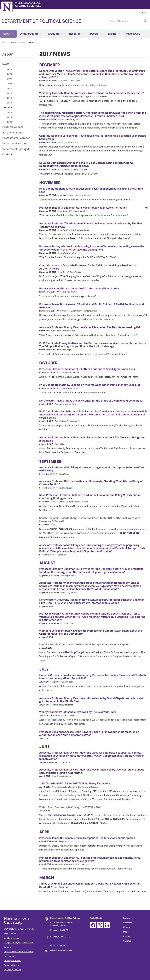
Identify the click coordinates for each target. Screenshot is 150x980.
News (23, 43)
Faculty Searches (13, 133)
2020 (10, 93)
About (8, 34)
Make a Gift (133, 34)
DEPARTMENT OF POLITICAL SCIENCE (41, 21)
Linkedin (107, 925)
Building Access (11, 938)
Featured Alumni (13, 127)
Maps (126, 932)
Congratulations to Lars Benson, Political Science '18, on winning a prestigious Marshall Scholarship (93, 138)
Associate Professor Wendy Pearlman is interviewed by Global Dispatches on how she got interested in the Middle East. (91, 700)
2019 (10, 98)
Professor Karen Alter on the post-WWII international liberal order (79, 289)
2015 (10, 117)
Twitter (100, 925)
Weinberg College (82, 5)
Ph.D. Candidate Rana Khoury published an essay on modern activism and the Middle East (91, 190)
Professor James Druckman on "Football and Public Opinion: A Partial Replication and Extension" (92, 306)
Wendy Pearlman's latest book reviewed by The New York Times (78, 712)
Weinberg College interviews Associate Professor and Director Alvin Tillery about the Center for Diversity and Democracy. (91, 633)
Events (114, 34)
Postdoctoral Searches (16, 138)
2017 (10, 108)
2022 (10, 84)
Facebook (93, 925)
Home (5, 43)
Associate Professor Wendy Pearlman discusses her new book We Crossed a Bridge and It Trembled (92, 439)
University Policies (13, 970)
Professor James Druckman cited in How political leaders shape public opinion (87, 838)
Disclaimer (9, 956)
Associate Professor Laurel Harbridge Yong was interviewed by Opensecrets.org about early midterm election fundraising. (92, 771)
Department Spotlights (16, 149)
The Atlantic (77, 823)
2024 (10, 74)
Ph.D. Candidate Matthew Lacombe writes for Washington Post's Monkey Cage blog (90, 385)
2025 (10, 69)
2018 (10, 103)
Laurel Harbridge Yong (70, 652)
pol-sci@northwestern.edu (61, 950)
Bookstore (128, 918)
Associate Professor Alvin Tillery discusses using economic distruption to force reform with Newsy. (92, 469)
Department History (15, 144)
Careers (8, 947)
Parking (127, 936)
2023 (10, 79)
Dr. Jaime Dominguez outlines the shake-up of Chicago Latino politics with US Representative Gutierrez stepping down (86, 165)
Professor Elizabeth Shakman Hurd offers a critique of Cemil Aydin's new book (87, 369)
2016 (10, 113)
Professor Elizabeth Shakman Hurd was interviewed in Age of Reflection (83, 208)
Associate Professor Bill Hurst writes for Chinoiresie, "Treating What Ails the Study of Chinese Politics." (91, 483)
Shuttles (127, 941)
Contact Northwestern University (19, 952)
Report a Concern (12, 965)
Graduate (55, 34)
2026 (10, 122)
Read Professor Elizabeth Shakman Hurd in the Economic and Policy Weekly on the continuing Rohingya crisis (90, 497)
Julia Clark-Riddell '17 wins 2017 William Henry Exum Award (76, 784)
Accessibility (10, 934)
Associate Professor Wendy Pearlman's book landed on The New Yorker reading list (90, 327)
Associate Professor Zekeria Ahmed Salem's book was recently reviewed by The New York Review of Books (91, 225)
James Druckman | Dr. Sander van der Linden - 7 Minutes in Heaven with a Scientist (90, 884)
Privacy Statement (13, 961)
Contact (144, 13)
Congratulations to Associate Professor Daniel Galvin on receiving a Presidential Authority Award (88, 267)
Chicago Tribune (98, 823)
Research (76, 34)
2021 (10, 89)
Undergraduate (31, 34)
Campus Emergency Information (19, 943)
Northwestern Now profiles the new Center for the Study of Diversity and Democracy (91, 401)
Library (126, 927)
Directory (127, 923)
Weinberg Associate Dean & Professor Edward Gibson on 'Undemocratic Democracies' (92, 93)
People (96, 34)
